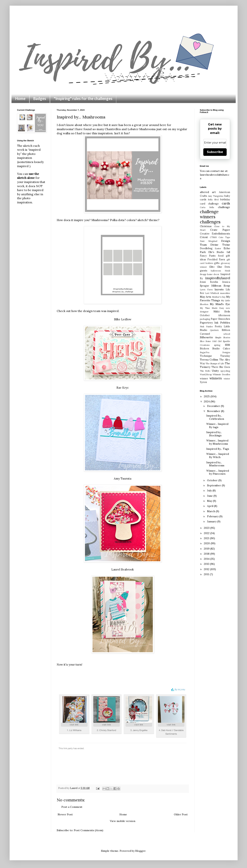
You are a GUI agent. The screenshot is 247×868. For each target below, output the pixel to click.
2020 (207, 543)
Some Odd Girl (214, 341)
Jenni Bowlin (209, 282)
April (211, 506)
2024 (207, 401)
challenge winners (209, 214)
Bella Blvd (213, 200)
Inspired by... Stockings (214, 434)
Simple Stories (223, 338)
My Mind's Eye (220, 304)
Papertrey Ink (209, 323)
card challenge (209, 204)
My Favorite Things (215, 299)
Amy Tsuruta (123, 479)
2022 (207, 533)
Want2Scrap (206, 374)
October (213, 480)
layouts (219, 289)
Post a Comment (72, 807)
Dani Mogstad (209, 241)
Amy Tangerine (216, 196)
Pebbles (225, 323)
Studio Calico (221, 348)
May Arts (206, 297)
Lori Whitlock (212, 293)
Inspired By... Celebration (215, 417)
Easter (218, 248)
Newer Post (65, 814)
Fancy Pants (208, 256)
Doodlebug (206, 248)
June (210, 496)
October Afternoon (215, 315)
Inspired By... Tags (218, 449)
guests (204, 271)
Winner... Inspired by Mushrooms (217, 442)
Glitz (212, 267)
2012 (207, 569)
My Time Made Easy (212, 308)
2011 (207, 574)
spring (217, 345)
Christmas (206, 226)
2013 (207, 564)
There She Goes (221, 367)
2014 (207, 559)
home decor (213, 274)
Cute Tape (224, 237)
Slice (202, 341)
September (214, 485)
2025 (207, 396)
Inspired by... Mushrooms (215, 464)
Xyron (203, 382)
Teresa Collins (209, 360)
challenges (210, 222)
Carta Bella (207, 207)
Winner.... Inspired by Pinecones (218, 472)
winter (227, 379)
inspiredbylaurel (218, 278)
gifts (217, 263)
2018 (207, 554)
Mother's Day (219, 297)
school (227, 334)
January (212, 521)
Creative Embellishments (215, 234)
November (214, 411)
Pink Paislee (206, 327)
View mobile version (123, 821)
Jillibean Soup (221, 286)
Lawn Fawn (206, 290)
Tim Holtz (205, 371)
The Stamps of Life (215, 364)
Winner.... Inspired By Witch (218, 456)
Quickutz (214, 330)
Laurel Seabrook (123, 569)
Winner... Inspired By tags (217, 426)
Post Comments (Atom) (89, 830)
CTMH (213, 237)
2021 (207, 538)
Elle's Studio (216, 252)
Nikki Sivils (222, 311)
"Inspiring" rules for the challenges (83, 98)
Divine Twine (220, 245)
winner (204, 378)
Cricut (204, 237)
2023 (207, 528)
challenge (224, 207)
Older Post (181, 814)
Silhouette (206, 337)
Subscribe (215, 152)
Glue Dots (224, 267)
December (214, 406)
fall (228, 252)
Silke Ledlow (123, 319)
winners (216, 378)
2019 (207, 549)
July (210, 491)
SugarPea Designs (215, 352)
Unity (215, 371)
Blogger (140, 851)
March (211, 511)
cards (226, 203)
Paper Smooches (220, 319)
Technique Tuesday (215, 356)
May (210, 501)
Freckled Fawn (216, 259)
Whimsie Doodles (221, 374)
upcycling (225, 371)
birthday (225, 199)
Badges (40, 98)
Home (20, 98)
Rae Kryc (123, 388)
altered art (208, 192)
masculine (225, 293)
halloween (216, 271)
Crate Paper (220, 230)
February (213, 516)
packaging (205, 319)
